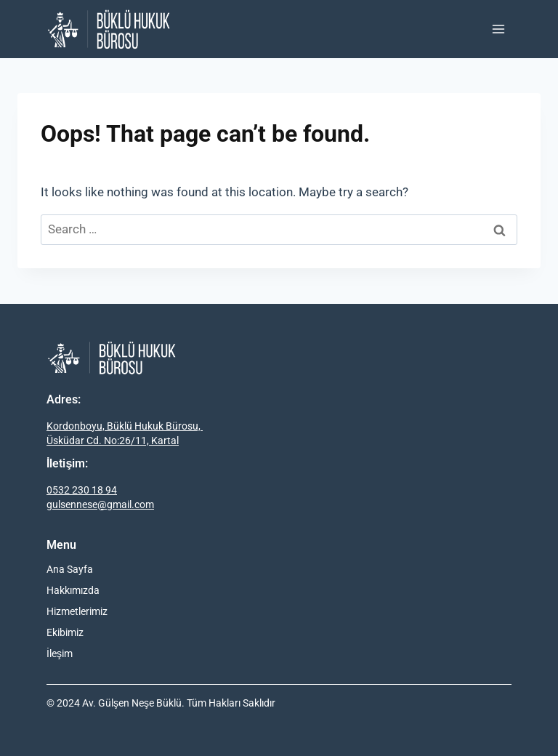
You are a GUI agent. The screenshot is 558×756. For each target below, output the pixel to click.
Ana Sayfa (70, 569)
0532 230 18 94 (82, 490)
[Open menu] (498, 29)
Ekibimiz (65, 632)
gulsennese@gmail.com (100, 504)
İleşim (60, 654)
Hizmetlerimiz (77, 611)
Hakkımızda (73, 590)
